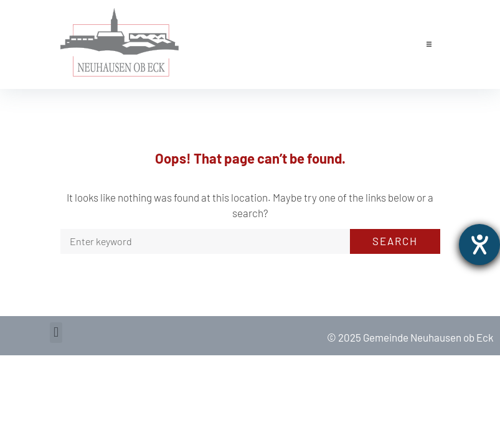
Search (395, 241)
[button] (429, 44)
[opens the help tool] (479, 245)
